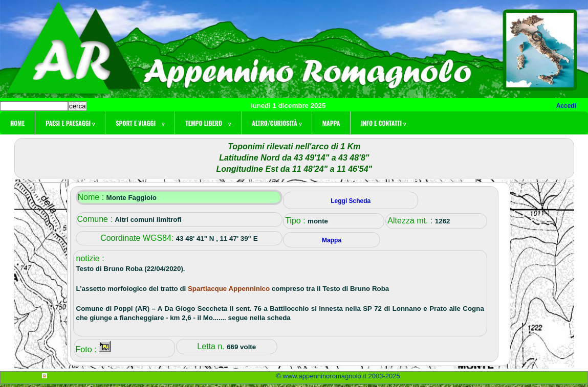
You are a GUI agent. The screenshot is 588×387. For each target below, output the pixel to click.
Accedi (566, 106)
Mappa (331, 123)
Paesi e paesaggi (70, 123)
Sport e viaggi (140, 123)
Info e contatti (383, 123)
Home (17, 123)
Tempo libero (208, 123)
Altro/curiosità (276, 123)
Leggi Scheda (351, 201)
